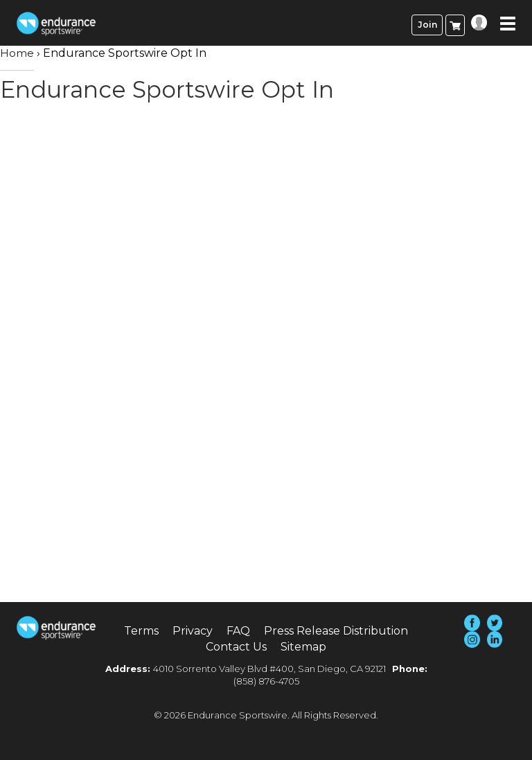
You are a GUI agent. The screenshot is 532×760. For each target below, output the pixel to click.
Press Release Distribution (336, 631)
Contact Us (236, 647)
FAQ (238, 631)
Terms (141, 631)
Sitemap (303, 647)
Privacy (193, 631)
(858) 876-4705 (266, 681)
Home (17, 53)
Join (427, 25)
